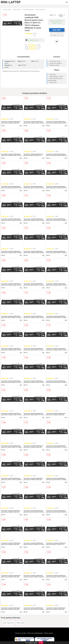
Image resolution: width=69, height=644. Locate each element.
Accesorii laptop (7, 9)
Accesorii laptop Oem (28, 9)
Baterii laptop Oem (41, 9)
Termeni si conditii (21, 633)
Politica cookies (49, 633)
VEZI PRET (57, 30)
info (21, 126)
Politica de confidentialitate (35, 633)
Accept (41, 643)
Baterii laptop (17, 9)
